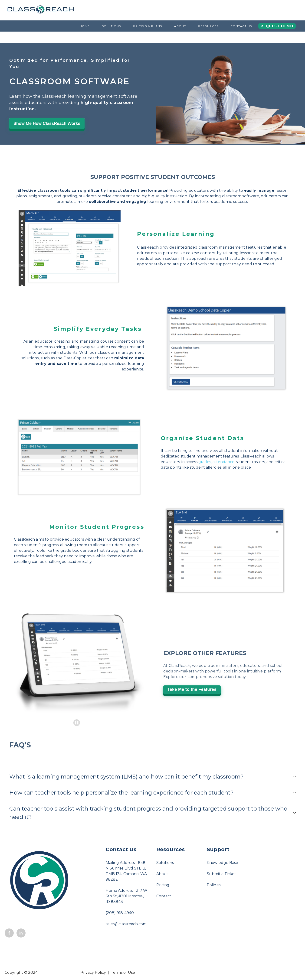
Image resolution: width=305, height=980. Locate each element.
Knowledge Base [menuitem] (222, 863)
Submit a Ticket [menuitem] (221, 874)
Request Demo (277, 26)
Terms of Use (123, 972)
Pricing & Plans (147, 26)
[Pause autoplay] (77, 723)
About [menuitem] (162, 874)
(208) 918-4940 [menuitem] (120, 913)
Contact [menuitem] (164, 896)
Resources (208, 26)
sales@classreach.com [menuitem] (126, 924)
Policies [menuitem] (214, 885)
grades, (205, 462)
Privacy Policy (93, 972)
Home (85, 26)
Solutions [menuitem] (165, 863)
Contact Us (241, 26)
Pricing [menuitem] (163, 885)
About (180, 26)
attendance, (224, 462)
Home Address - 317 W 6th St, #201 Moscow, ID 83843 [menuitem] (126, 896)
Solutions (112, 26)
